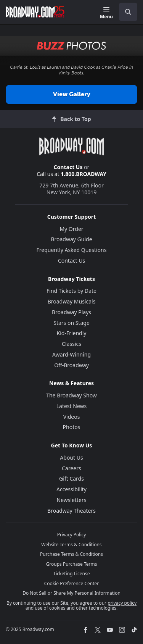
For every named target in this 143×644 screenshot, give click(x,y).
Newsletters (72, 500)
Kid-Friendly (72, 333)
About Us (71, 458)
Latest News (72, 406)
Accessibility (71, 489)
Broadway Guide (71, 239)
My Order (71, 229)
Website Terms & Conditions (71, 545)
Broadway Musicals (72, 301)
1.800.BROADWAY (84, 174)
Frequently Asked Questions (72, 250)
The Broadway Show (71, 395)
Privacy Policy (72, 535)
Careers (71, 468)
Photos (72, 427)
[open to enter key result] (128, 12)
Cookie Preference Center (72, 583)
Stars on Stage (71, 323)
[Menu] (106, 13)
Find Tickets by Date (71, 291)
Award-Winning (71, 354)
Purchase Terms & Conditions (71, 554)
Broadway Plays (71, 312)
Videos (72, 417)
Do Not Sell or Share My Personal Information (71, 593)
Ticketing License (72, 574)
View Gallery (72, 94)
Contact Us (68, 167)
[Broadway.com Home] (35, 12)
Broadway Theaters (71, 511)
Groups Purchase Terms (72, 564)
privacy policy (122, 603)
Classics (71, 344)
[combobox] (125, 12)
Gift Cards (71, 479)
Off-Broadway (71, 365)
